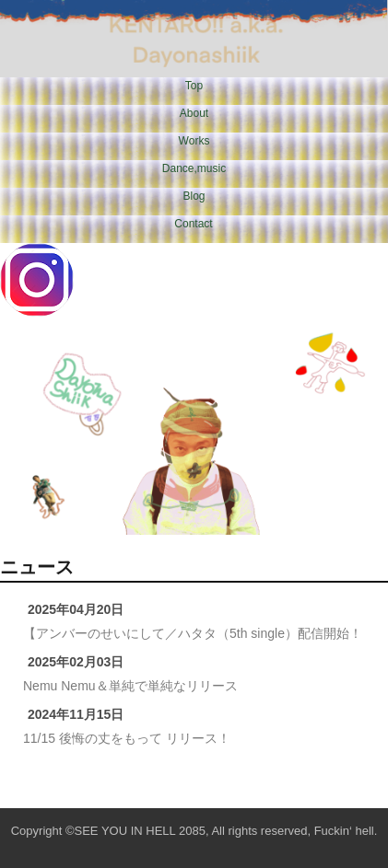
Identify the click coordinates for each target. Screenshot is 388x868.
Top (194, 86)
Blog (194, 196)
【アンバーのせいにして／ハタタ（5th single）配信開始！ (193, 633)
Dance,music (194, 168)
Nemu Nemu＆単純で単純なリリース (130, 686)
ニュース (37, 567)
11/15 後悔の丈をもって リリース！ (127, 738)
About (194, 113)
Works (194, 141)
